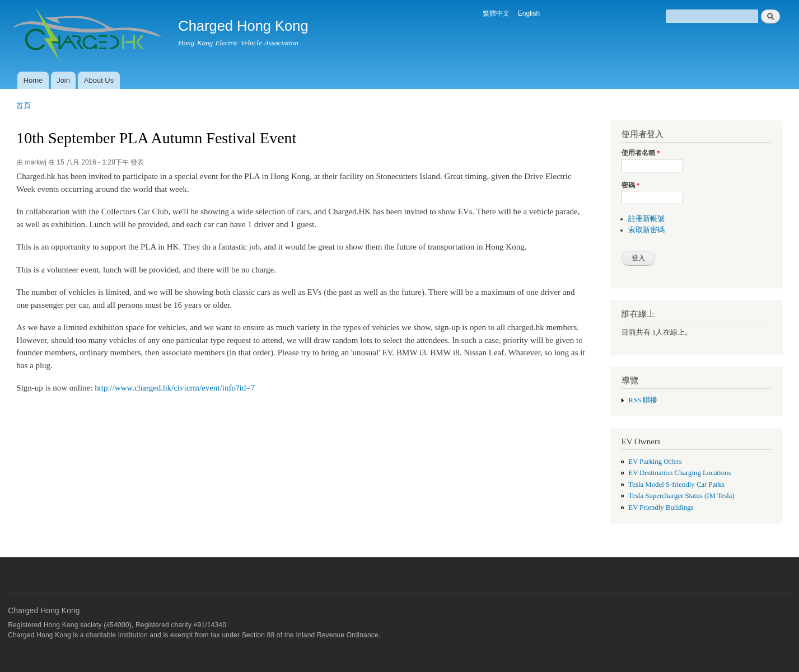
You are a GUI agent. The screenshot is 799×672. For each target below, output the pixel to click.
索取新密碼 (646, 230)
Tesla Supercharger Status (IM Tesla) (681, 496)
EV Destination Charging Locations (679, 473)
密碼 (631, 185)
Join (63, 80)
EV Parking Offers (655, 462)
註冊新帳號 (646, 219)
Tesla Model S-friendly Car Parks (676, 485)
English (529, 13)
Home (33, 80)
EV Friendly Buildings (661, 507)
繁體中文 (496, 13)
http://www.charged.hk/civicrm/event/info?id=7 (175, 388)
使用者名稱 (641, 153)
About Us (99, 80)
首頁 (24, 105)
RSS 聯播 (643, 400)
